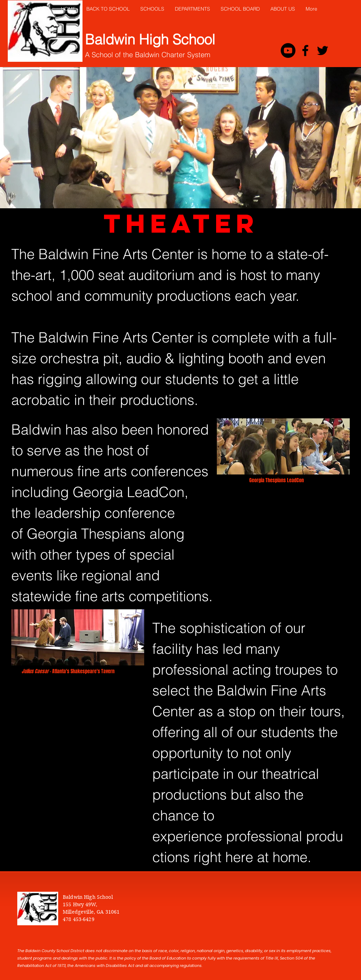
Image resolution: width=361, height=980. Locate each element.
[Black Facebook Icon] (305, 50)
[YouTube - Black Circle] (288, 50)
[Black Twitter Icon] (323, 50)
